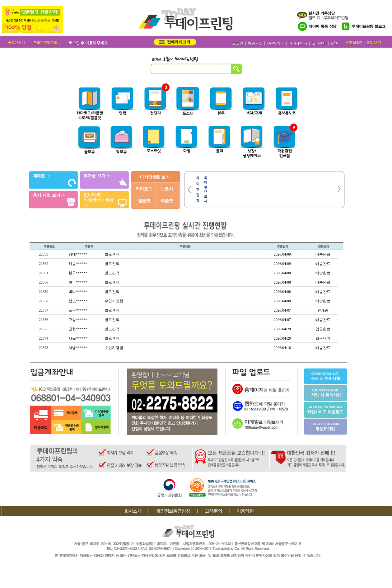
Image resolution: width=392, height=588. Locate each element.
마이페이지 (298, 43)
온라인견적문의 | (47, 43)
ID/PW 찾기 (275, 43)
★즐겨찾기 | (18, 43)
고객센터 (319, 43)
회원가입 (255, 43)
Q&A (334, 43)
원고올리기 (354, 43)
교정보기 (374, 43)
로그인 (238, 43)
